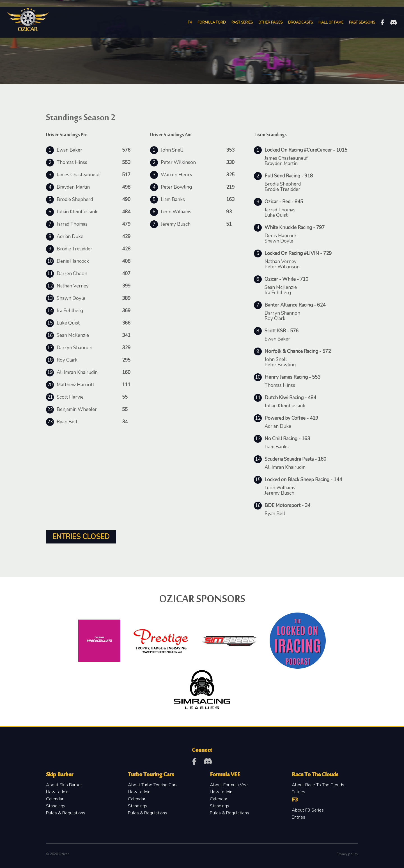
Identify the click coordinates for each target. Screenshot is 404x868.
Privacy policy (347, 854)
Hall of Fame (331, 23)
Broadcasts (300, 23)
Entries (299, 792)
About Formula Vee (229, 785)
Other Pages (270, 23)
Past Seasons (362, 23)
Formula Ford (211, 23)
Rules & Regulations (66, 813)
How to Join (57, 792)
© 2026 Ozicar (57, 854)
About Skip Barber (64, 785)
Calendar (55, 799)
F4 (190, 23)
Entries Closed (81, 537)
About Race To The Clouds (318, 785)
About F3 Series (308, 810)
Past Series (242, 23)
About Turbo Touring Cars (153, 785)
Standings (56, 806)
